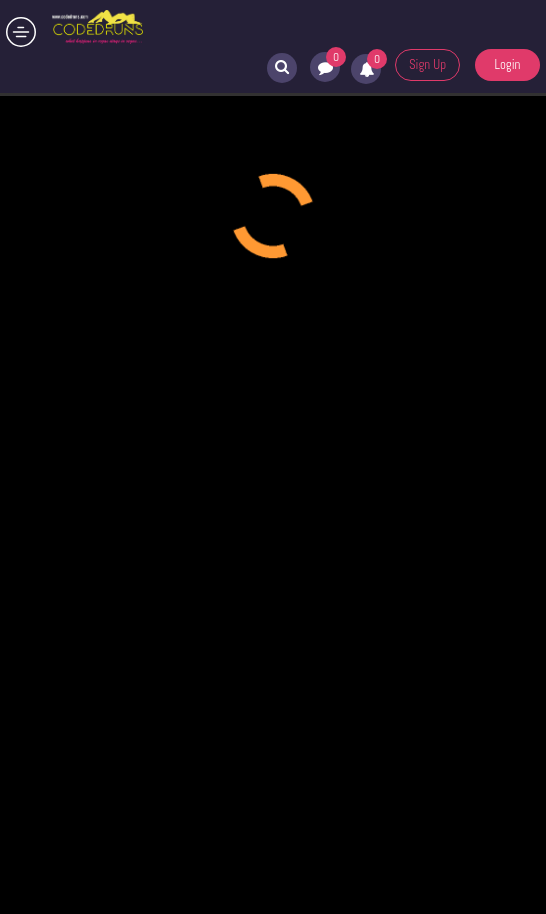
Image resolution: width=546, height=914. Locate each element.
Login (507, 64)
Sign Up (427, 64)
